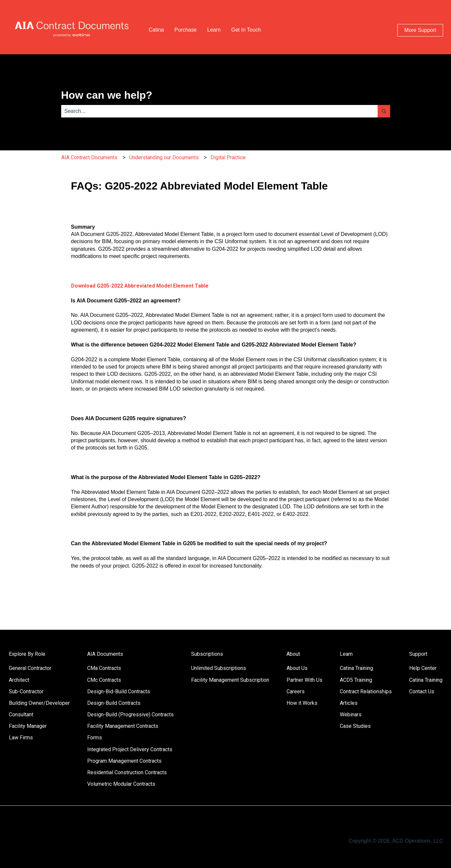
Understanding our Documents (164, 157)
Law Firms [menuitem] (21, 738)
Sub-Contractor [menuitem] (26, 691)
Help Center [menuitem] (423, 668)
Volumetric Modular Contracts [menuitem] (121, 784)
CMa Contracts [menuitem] (104, 668)
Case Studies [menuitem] (355, 726)
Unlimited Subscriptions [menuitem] (219, 668)
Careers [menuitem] (296, 691)
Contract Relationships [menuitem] (366, 691)
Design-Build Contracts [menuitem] (114, 703)
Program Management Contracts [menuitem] (124, 761)
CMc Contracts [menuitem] (104, 680)
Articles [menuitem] (349, 703)
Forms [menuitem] (95, 738)
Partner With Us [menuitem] (304, 680)
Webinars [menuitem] (351, 715)
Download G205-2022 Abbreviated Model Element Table (140, 286)
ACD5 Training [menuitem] (356, 680)
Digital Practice (228, 157)
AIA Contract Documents (89, 157)
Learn (214, 30)
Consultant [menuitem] (21, 715)
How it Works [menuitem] (302, 703)
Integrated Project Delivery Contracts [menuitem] (130, 749)
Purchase (186, 30)
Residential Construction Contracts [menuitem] (127, 772)
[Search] (384, 111)
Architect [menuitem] (19, 680)
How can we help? (107, 95)
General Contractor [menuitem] (30, 668)
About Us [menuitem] (297, 668)
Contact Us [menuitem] (422, 691)
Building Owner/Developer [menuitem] (39, 703)
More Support (420, 30)
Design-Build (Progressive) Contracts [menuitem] (130, 715)
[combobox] (219, 111)
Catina (156, 30)
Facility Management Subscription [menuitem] (230, 680)
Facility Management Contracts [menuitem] (123, 726)
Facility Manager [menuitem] (28, 726)
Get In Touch (246, 30)
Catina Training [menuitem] (356, 668)
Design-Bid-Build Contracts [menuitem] (119, 691)
